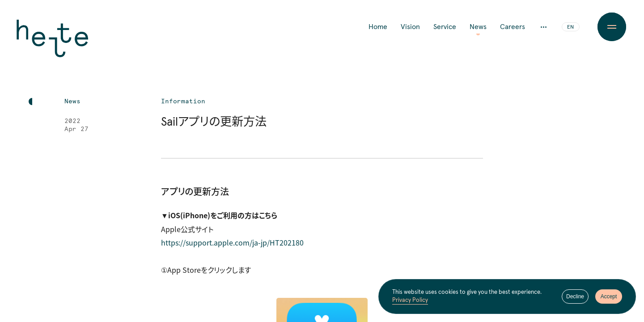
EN (570, 27)
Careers (513, 27)
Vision (410, 27)
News (478, 27)
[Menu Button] (612, 27)
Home (378, 27)
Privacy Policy (410, 301)
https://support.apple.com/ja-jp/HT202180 (232, 242)
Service (445, 27)
